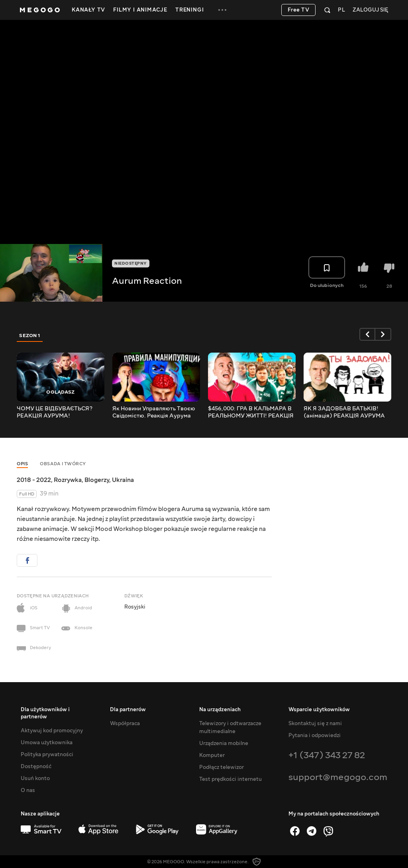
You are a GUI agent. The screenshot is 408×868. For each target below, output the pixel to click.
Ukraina (123, 480)
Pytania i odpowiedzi (315, 735)
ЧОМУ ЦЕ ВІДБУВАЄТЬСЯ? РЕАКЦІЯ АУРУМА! (55, 412)
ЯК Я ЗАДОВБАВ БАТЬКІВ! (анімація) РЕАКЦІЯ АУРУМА (344, 412)
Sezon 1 (30, 335)
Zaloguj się (370, 10)
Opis (22, 464)
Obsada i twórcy (63, 464)
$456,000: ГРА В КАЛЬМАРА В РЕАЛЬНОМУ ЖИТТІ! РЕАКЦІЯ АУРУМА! (251, 412)
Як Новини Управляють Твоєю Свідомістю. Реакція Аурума (154, 412)
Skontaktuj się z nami (315, 724)
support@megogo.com (338, 777)
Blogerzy (97, 480)
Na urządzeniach (220, 710)
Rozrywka (68, 480)
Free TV (299, 10)
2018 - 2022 (34, 480)
